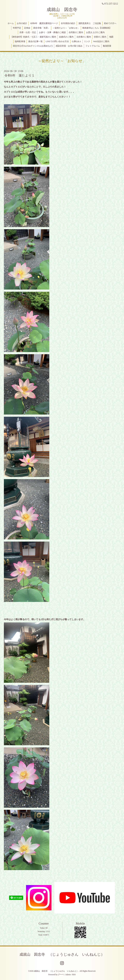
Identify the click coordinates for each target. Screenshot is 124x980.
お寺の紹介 (22, 23)
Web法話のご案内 (101, 41)
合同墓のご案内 (76, 32)
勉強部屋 (107, 46)
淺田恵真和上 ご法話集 (90, 23)
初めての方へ (110, 23)
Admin (68, 975)
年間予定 (17, 28)
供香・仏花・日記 (28, 32)
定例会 (27, 28)
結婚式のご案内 (66, 37)
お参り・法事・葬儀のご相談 (52, 32)
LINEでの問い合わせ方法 (57, 41)
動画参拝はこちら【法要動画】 (97, 28)
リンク (87, 41)
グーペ (61, 975)
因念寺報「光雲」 (42, 28)
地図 (111, 37)
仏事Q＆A (76, 41)
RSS (74, 975)
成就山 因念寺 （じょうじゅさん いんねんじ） (62, 954)
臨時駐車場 (20, 41)
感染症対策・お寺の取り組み (69, 46)
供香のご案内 (100, 37)
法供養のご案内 (84, 37)
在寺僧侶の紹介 (68, 23)
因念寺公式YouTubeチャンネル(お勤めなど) (33, 46)
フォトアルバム (93, 46)
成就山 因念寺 (62, 10)
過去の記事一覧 (35, 41)
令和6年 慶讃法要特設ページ (44, 23)
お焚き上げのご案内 (95, 32)
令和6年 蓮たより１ (20, 75)
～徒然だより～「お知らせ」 (66, 28)
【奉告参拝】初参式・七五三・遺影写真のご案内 (33, 37)
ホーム (11, 23)
